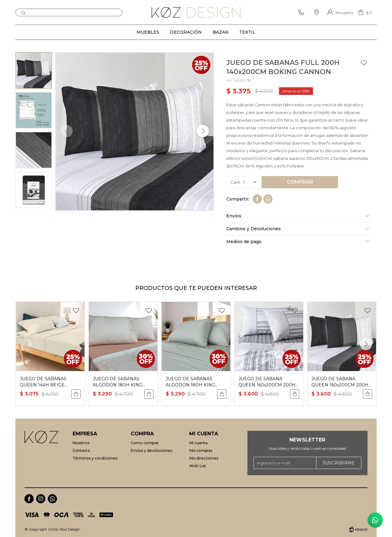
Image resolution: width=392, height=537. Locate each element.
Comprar (300, 182)
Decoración (186, 32)
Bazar (221, 32)
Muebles (148, 32)
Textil (247, 32)
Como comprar (145, 443)
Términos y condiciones (95, 458)
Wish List (198, 466)
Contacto (81, 451)
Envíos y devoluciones (151, 451)
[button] (203, 131)
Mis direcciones (204, 458)
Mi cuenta (198, 443)
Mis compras (201, 451)
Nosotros (81, 443)
